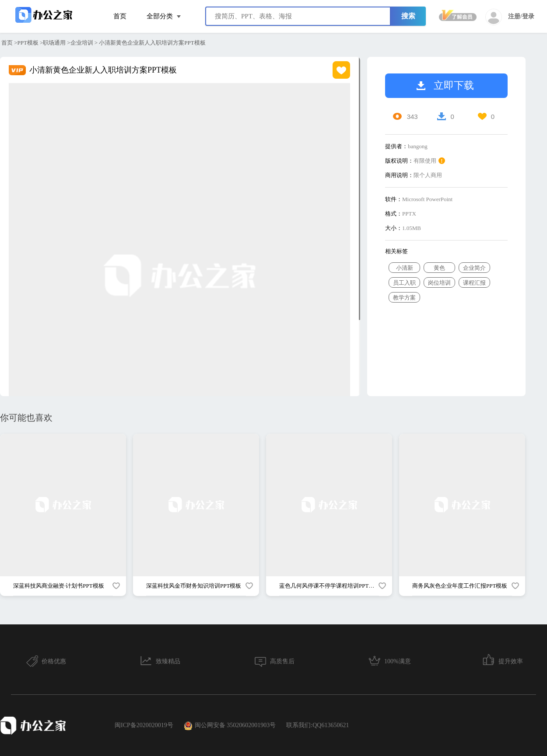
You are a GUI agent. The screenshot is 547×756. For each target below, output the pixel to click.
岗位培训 (439, 283)
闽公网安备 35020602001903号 (230, 726)
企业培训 (82, 43)
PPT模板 (28, 43)
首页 (120, 16)
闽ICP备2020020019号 (144, 725)
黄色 (439, 268)
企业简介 (474, 268)
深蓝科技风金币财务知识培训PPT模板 (194, 586)
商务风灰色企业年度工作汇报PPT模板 (460, 586)
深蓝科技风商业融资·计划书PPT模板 (59, 586)
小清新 (405, 268)
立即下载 (445, 85)
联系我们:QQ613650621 (317, 725)
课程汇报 (474, 283)
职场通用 (54, 43)
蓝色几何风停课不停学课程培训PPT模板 (330, 586)
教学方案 (404, 298)
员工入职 (404, 283)
